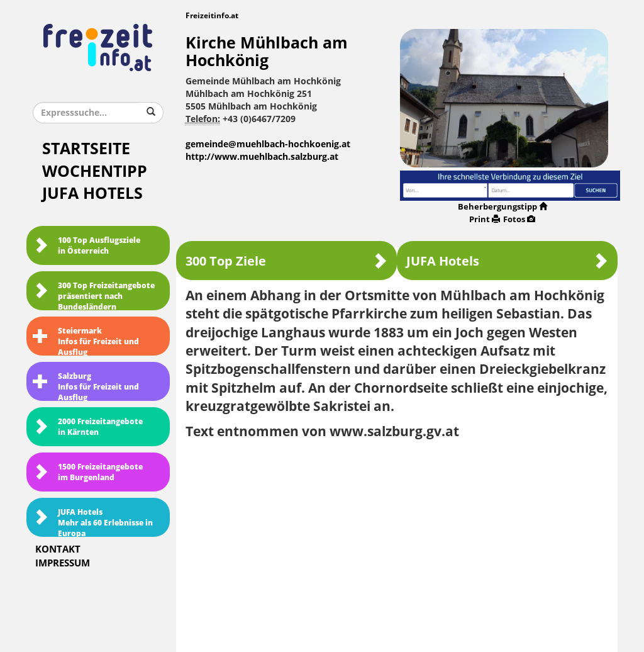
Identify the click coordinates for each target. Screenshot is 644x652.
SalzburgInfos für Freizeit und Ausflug (86, 386)
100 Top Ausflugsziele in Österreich (86, 246)
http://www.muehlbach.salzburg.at (262, 157)
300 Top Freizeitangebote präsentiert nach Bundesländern (94, 296)
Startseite (86, 149)
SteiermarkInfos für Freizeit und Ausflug (86, 341)
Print (485, 219)
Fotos (519, 219)
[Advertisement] (397, 541)
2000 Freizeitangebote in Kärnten (88, 427)
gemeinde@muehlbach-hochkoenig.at (268, 144)
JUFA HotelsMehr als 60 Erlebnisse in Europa (93, 522)
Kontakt (58, 549)
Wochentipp (95, 171)
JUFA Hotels (92, 194)
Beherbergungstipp (502, 207)
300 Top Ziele (286, 261)
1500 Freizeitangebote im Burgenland (88, 472)
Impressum (63, 563)
